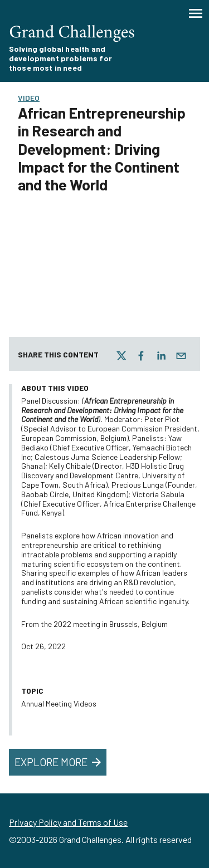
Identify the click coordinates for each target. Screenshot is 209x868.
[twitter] (121, 356)
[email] (181, 356)
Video (29, 98)
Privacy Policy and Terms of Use (68, 822)
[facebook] (141, 356)
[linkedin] (161, 356)
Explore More (59, 762)
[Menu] (196, 13)
